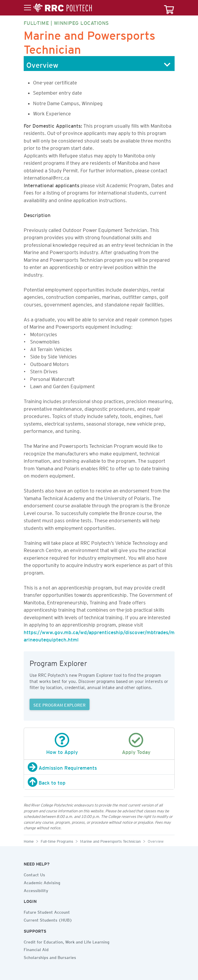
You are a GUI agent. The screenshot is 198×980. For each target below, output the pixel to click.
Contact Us (34, 874)
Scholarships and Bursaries (50, 957)
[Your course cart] (169, 8)
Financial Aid (36, 949)
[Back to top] (99, 782)
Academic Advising (42, 882)
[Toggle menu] (58, 8)
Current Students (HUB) (48, 919)
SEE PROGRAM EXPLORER (60, 704)
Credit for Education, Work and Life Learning (67, 941)
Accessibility (36, 890)
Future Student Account (47, 911)
